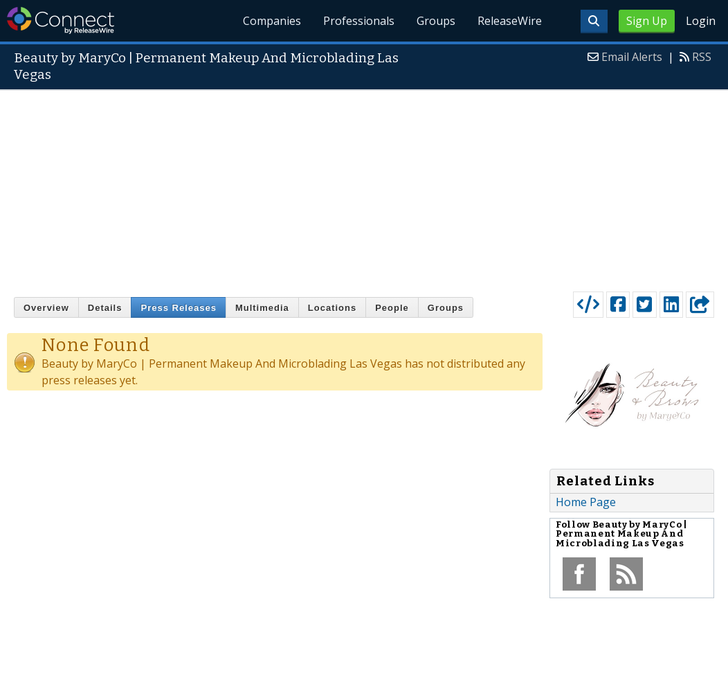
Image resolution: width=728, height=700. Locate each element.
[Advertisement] (364, 188)
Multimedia (262, 308)
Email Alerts (632, 57)
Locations (332, 308)
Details (105, 308)
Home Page (586, 502)
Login (701, 21)
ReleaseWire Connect (61, 20)
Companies (273, 21)
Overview (46, 308)
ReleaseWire (510, 21)
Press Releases (178, 308)
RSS (702, 57)
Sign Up (647, 21)
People (392, 308)
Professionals (359, 21)
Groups (436, 21)
